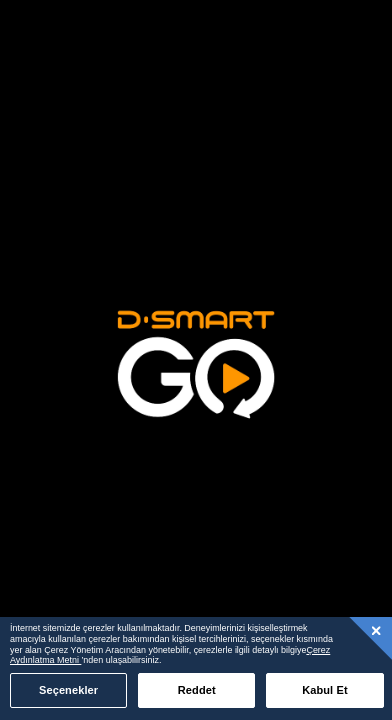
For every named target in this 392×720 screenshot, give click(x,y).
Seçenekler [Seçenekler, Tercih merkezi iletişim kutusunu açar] (68, 690)
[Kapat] (377, 630)
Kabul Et (325, 690)
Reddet (197, 690)
